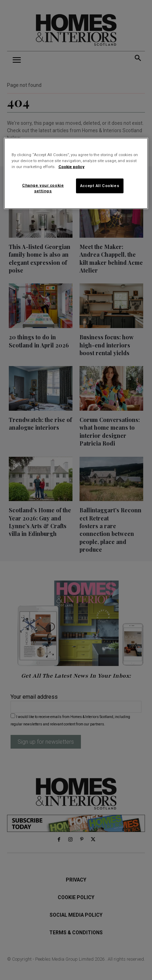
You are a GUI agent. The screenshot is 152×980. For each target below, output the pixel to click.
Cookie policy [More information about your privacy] (71, 167)
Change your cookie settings (43, 188)
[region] (76, 174)
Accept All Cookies (100, 186)
